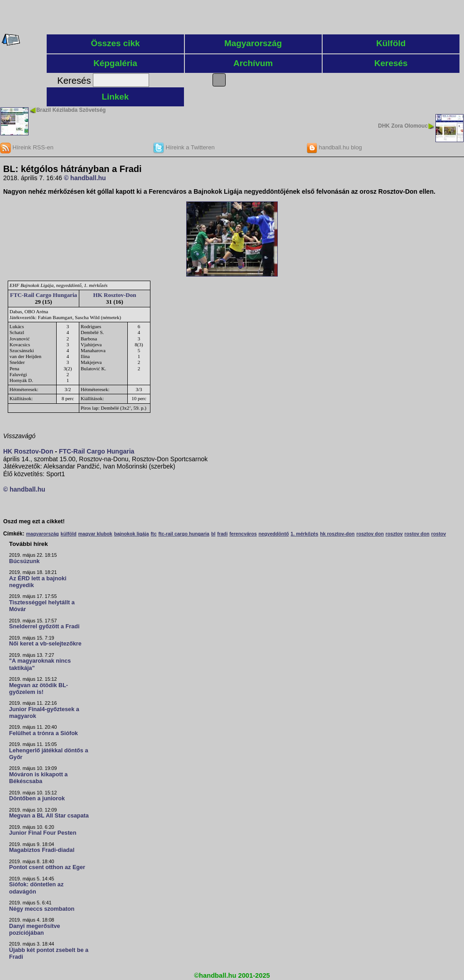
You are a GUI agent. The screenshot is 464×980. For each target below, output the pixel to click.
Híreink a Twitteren (184, 147)
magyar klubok (95, 534)
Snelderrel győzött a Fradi (44, 626)
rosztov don (370, 534)
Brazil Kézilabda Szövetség (71, 110)
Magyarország (253, 43)
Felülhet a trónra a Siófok (43, 733)
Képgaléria (115, 63)
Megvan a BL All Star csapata (49, 816)
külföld (69, 534)
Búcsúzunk (24, 561)
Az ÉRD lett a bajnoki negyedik (38, 582)
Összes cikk (115, 43)
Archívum (253, 63)
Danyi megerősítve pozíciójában (35, 930)
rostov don (417, 534)
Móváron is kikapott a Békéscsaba (38, 778)
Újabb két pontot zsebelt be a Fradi (49, 954)
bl (213, 534)
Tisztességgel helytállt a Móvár (42, 606)
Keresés (391, 63)
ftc (154, 534)
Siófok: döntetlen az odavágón (36, 888)
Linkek (116, 97)
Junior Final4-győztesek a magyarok (44, 713)
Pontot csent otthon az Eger (47, 867)
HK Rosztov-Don (115, 295)
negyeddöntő (274, 534)
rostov (439, 534)
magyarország (43, 534)
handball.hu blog (334, 147)
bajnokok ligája (132, 534)
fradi (222, 534)
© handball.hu (85, 178)
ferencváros (243, 534)
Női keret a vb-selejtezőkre (45, 644)
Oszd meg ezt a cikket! (34, 521)
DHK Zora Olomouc (403, 126)
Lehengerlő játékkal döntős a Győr (48, 754)
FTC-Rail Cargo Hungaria (43, 295)
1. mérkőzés (304, 534)
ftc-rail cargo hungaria (184, 534)
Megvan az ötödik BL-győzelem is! (39, 689)
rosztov (394, 534)
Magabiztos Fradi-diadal (42, 850)
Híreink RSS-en (27, 147)
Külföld (391, 43)
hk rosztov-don (337, 534)
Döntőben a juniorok (37, 798)
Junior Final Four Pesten (43, 833)
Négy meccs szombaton (42, 909)
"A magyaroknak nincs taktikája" (40, 664)
